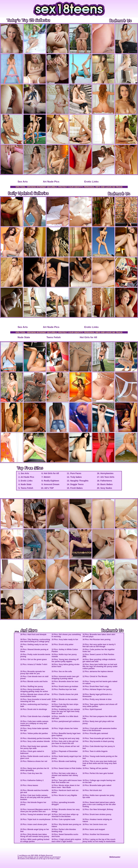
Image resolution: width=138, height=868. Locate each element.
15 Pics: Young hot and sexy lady (65, 738)
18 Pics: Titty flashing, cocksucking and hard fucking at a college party (35, 641)
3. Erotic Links (25, 481)
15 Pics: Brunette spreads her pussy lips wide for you (33, 673)
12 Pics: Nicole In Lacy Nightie (64, 795)
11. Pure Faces (74, 473)
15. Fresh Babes (75, 488)
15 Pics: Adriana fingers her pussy (97, 689)
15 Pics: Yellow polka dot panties (34, 733)
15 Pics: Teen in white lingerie (95, 751)
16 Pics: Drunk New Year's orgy (96, 686)
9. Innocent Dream (50, 484)
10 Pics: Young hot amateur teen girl (35, 814)
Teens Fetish (54, 337)
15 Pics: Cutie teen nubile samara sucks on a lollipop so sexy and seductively (34, 723)
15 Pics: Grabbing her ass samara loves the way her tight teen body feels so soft (66, 711)
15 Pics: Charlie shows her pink (65, 694)
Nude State (24, 337)
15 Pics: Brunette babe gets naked (97, 785)
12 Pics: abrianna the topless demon (98, 671)
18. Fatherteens (104, 481)
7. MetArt (46, 477)
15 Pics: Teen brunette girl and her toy (98, 738)
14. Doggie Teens (75, 484)
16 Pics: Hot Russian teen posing (96, 639)
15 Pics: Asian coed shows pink (34, 824)
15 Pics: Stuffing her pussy (32, 686)
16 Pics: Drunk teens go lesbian (65, 686)
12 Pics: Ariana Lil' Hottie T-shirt (34, 664)
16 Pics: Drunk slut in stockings (34, 709)
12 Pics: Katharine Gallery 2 (32, 780)
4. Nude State (25, 484)
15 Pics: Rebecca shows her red (34, 761)
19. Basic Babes (105, 484)
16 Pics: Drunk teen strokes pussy (97, 814)
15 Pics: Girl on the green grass (33, 659)
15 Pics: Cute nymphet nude (63, 819)
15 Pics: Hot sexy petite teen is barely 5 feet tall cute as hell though (99, 645)
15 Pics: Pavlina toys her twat (64, 689)
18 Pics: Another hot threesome (96, 834)
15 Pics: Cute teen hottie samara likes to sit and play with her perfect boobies (35, 797)
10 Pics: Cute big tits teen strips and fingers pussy (65, 705)
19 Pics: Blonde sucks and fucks (34, 681)
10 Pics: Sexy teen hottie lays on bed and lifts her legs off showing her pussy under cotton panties (100, 666)
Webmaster (115, 857)
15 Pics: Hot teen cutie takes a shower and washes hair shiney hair (65, 775)
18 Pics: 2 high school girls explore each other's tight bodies (66, 840)
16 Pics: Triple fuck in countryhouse (35, 819)
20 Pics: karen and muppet (94, 829)
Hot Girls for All (89, 337)
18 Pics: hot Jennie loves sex (95, 824)
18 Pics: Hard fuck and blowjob (33, 634)
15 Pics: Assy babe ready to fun (65, 639)
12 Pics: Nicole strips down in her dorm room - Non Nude (66, 786)
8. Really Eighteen (50, 481)
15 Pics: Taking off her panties (95, 768)
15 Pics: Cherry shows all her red (65, 746)
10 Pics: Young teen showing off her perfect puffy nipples (65, 660)
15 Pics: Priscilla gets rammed (95, 733)
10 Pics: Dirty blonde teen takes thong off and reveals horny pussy (35, 835)
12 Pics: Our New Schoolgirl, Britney (98, 809)
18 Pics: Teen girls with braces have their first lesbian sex (67, 781)
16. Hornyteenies (105, 473)
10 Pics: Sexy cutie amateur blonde (35, 741)
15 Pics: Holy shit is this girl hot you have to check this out (65, 742)
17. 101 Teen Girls (106, 477)
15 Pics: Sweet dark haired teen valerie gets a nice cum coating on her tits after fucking (99, 804)
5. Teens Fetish (26, 488)
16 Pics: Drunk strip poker (62, 644)
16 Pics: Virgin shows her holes (65, 728)
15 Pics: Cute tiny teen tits (31, 773)
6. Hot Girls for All (50, 473)
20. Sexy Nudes (104, 488)
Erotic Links (91, 182)
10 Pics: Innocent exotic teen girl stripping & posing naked (65, 677)
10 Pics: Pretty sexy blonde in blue (97, 699)
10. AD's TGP (47, 488)
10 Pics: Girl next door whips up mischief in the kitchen (65, 815)
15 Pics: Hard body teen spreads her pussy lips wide (34, 747)
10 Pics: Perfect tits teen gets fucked (98, 773)
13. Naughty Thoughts (78, 481)
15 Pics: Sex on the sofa (62, 671)
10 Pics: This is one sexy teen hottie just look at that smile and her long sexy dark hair (100, 763)
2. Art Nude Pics (26, 477)
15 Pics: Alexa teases (29, 785)
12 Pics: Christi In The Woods (95, 676)
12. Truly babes (74, 477)
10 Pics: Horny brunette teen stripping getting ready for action (34, 690)
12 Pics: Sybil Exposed (92, 709)
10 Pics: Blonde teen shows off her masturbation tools (35, 695)
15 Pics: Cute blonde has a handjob (35, 716)
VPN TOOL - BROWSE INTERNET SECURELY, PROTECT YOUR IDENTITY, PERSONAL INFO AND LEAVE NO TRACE (69, 187)
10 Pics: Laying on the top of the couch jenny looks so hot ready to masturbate (99, 840)
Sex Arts (23, 182)
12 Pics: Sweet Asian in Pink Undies (67, 768)
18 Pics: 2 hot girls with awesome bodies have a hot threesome (100, 729)
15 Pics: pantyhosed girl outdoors (66, 721)
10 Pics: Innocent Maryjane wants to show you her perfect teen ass (35, 810)
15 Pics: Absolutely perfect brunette (35, 738)
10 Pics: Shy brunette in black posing (98, 741)
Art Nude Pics (51, 182)
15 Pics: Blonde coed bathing (64, 761)
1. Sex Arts (23, 473)
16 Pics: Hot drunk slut (92, 790)
